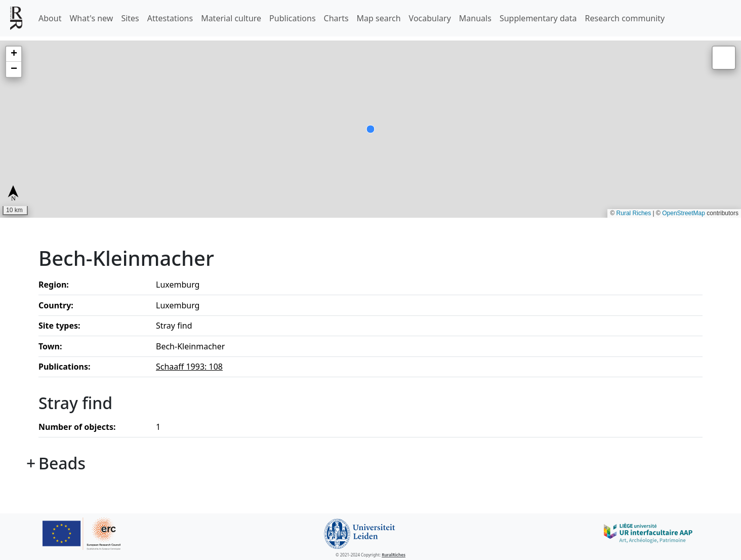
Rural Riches (634, 213)
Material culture (231, 18)
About (50, 18)
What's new (91, 18)
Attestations (170, 18)
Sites (130, 18)
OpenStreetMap (684, 213)
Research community (625, 18)
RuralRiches (394, 555)
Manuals (475, 18)
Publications (292, 18)
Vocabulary (430, 18)
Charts (336, 18)
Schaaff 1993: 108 (189, 367)
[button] (14, 54)
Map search (379, 18)
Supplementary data (538, 18)
